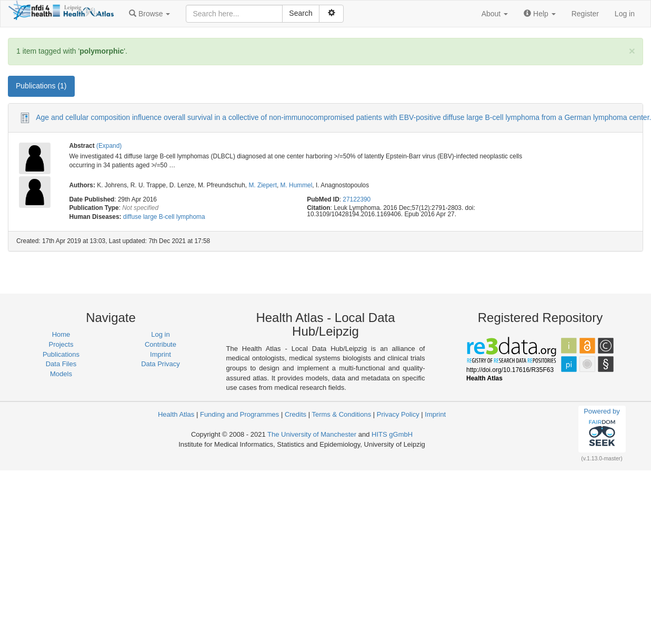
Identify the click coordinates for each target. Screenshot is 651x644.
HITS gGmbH (392, 434)
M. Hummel (297, 185)
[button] (149, 14)
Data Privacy (161, 364)
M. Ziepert (263, 185)
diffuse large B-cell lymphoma (164, 217)
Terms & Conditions (341, 414)
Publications (61, 354)
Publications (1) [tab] (41, 86)
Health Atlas (176, 414)
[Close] (632, 51)
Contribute (161, 344)
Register (585, 14)
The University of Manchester (312, 434)
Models (61, 374)
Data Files (61, 364)
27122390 (357, 199)
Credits (296, 414)
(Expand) (109, 146)
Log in (625, 14)
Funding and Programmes (239, 414)
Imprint (161, 354)
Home (61, 334)
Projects (61, 344)
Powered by (602, 429)
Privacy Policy (398, 414)
